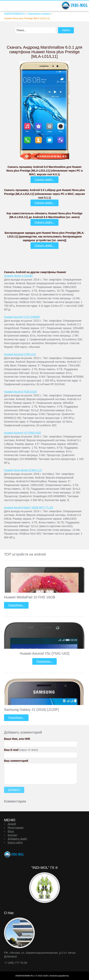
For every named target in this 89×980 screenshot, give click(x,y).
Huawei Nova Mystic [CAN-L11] (23, 470)
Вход (11, 831)
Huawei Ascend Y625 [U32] (20, 392)
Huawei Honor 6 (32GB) (18, 276)
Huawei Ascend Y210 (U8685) (22, 317)
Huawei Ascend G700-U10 (20, 354)
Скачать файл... (45, 180)
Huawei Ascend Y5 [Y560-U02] (22, 433)
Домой (12, 824)
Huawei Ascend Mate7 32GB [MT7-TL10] (28, 508)
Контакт (12, 835)
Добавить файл (17, 839)
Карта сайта (15, 843)
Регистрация (15, 828)
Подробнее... (16, 605)
